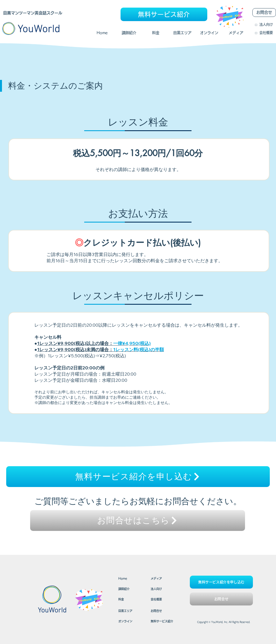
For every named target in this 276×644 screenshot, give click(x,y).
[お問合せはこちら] (138, 520)
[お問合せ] (264, 13)
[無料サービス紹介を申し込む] (138, 477)
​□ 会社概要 (264, 33)
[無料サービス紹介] (164, 14)
